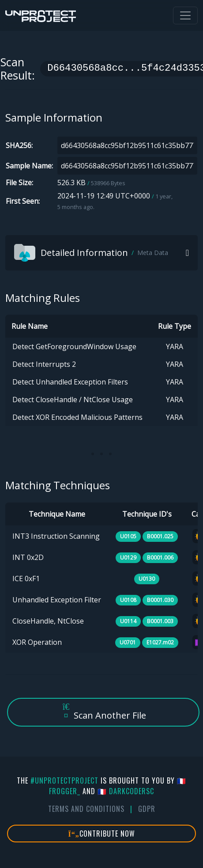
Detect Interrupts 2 (44, 364)
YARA (175, 346)
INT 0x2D (28, 557)
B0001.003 (160, 621)
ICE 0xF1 (26, 579)
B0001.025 (160, 536)
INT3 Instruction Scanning (56, 536)
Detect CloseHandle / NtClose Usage (73, 400)
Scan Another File (103, 712)
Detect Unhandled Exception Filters (70, 382)
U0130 (147, 579)
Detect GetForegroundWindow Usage (74, 346)
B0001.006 (160, 558)
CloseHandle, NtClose (48, 621)
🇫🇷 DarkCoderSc (126, 791)
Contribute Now (102, 834)
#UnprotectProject (64, 780)
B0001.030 (160, 600)
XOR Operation (37, 642)
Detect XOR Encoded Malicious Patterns (77, 417)
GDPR (147, 809)
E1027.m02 (160, 642)
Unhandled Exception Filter (57, 600)
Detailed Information (91, 253)
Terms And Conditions (86, 809)
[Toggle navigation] (185, 15)
